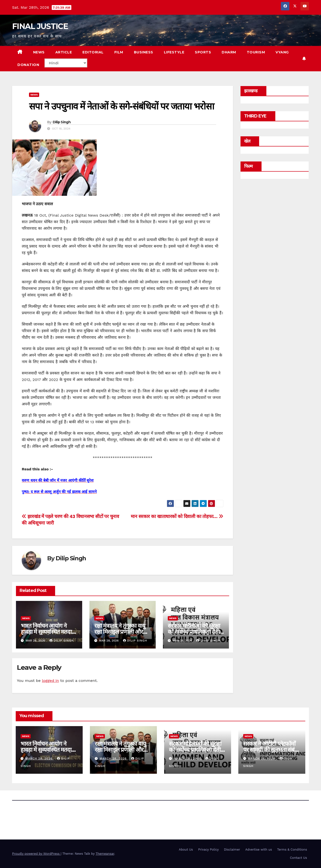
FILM (119, 52)
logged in (50, 681)
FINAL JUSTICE (40, 26)
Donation (28, 65)
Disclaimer (232, 850)
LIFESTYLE (174, 52)
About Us (186, 850)
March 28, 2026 (40, 759)
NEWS (39, 52)
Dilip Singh (62, 122)
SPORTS (203, 52)
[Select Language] (66, 63)
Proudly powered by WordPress (36, 854)
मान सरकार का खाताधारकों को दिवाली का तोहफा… (177, 516)
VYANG (282, 52)
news (34, 95)
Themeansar (105, 854)
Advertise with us (259, 850)
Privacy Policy (208, 850)
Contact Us (298, 858)
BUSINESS (144, 52)
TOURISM (256, 52)
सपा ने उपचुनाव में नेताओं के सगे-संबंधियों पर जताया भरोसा (121, 106)
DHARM (229, 52)
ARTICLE (64, 52)
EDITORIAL (93, 52)
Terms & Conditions (292, 850)
